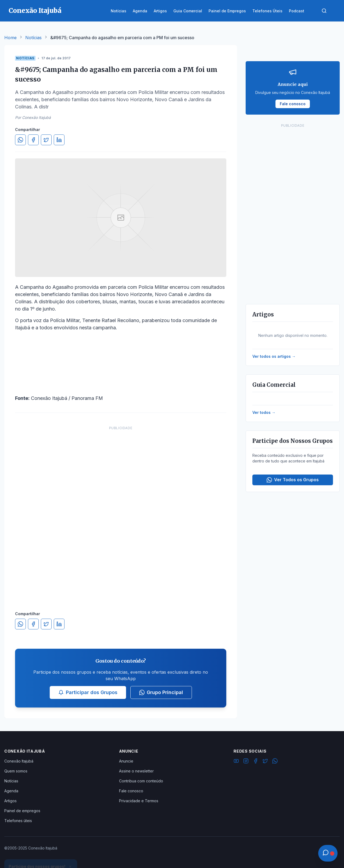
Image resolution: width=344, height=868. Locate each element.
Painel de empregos (22, 811)
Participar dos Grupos (88, 692)
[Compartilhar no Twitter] (46, 140)
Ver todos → (264, 412)
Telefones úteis (18, 821)
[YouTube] (236, 762)
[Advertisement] (121, 513)
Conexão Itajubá (19, 761)
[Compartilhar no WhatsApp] (20, 140)
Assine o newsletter (136, 771)
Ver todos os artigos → (274, 356)
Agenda (11, 791)
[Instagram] (246, 762)
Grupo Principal (161, 692)
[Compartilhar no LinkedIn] (59, 140)
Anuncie (126, 761)
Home (10, 38)
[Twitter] (265, 762)
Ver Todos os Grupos (293, 480)
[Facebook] (256, 762)
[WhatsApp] (275, 762)
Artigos (10, 801)
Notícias (33, 38)
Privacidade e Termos (139, 801)
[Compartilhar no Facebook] (33, 140)
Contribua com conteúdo (141, 781)
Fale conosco (131, 791)
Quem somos (16, 771)
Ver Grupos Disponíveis (41, 855)
